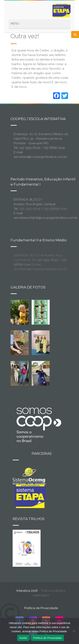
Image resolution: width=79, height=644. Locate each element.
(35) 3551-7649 (48, 260)
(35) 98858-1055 (55, 209)
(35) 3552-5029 (30, 209)
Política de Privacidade (41, 608)
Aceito (23, 638)
